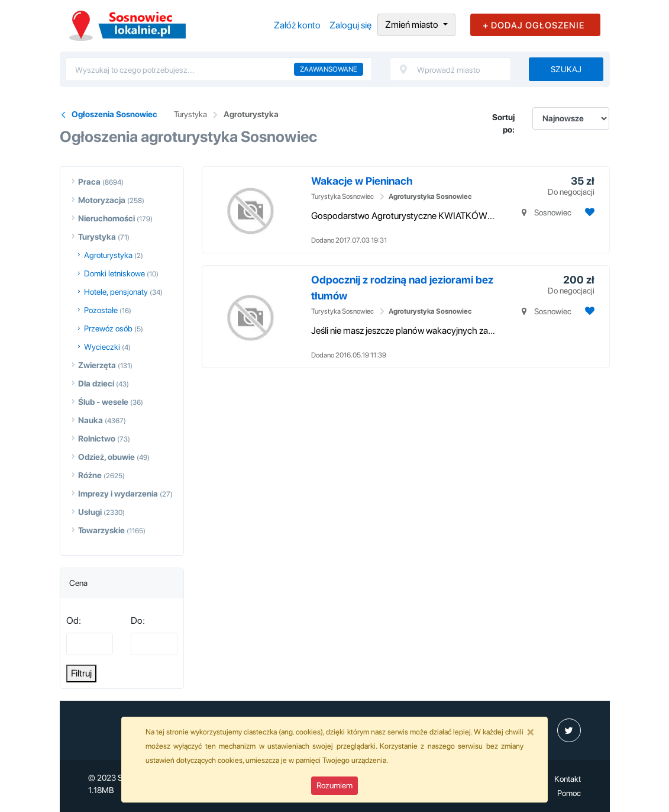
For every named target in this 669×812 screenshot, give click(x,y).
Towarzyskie (101, 530)
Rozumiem (334, 785)
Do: (138, 621)
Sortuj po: (503, 123)
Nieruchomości (106, 218)
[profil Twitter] (569, 730)
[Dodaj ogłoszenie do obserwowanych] (588, 212)
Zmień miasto (413, 25)
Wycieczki (102, 347)
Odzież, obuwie (106, 457)
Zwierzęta (97, 365)
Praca (89, 182)
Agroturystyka (251, 114)
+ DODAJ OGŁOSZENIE (534, 25)
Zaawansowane (329, 69)
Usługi (90, 512)
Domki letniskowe (114, 273)
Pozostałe (101, 310)
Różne (90, 475)
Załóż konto (297, 25)
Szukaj (566, 69)
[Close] (531, 732)
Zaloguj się (350, 25)
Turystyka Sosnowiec (342, 196)
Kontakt (568, 779)
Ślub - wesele (103, 402)
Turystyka (190, 114)
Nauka (91, 420)
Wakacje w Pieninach (362, 181)
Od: (74, 621)
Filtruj (81, 673)
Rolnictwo (97, 439)
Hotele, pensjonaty (116, 292)
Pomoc (569, 793)
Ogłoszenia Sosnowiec (114, 114)
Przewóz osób (108, 328)
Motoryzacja (102, 200)
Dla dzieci (96, 384)
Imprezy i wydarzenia (118, 494)
